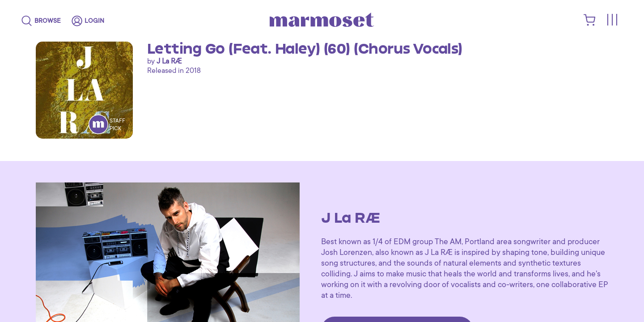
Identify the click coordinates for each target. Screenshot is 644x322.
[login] (88, 21)
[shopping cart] (590, 24)
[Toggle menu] (612, 20)
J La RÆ (169, 61)
